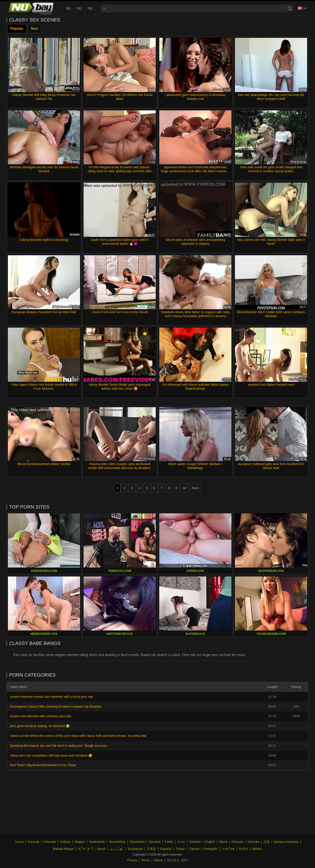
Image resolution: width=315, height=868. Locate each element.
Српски (194, 849)
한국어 (243, 849)
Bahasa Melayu (64, 849)
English (210, 842)
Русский (33, 842)
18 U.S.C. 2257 (177, 860)
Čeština (65, 842)
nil (69, 8)
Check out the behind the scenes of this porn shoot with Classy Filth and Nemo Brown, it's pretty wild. (79, 736)
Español (166, 849)
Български (135, 849)
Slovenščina (117, 842)
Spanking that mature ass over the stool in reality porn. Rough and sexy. (59, 746)
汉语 (267, 842)
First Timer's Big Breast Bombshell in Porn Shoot (43, 765)
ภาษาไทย (228, 849)
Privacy (132, 860)
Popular (17, 29)
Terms (145, 860)
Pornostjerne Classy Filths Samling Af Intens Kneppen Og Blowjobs (56, 707)
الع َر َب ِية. (117, 849)
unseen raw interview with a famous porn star (41, 716)
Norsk (223, 842)
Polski (169, 842)
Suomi (19, 842)
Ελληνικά (50, 842)
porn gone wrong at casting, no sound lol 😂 (40, 726)
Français (238, 842)
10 (185, 488)
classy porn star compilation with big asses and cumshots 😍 (51, 755)
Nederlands (97, 842)
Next (195, 488)
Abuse (158, 860)
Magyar (80, 842)
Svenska (254, 842)
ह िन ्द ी (86, 849)
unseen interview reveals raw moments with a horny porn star (52, 697)
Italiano (257, 849)
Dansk (101, 849)
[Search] (290, 9)
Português (211, 849)
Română (155, 842)
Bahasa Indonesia (286, 842)
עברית (181, 842)
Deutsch (195, 842)
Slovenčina (137, 842)
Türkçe (180, 849)
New (34, 29)
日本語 (151, 849)
